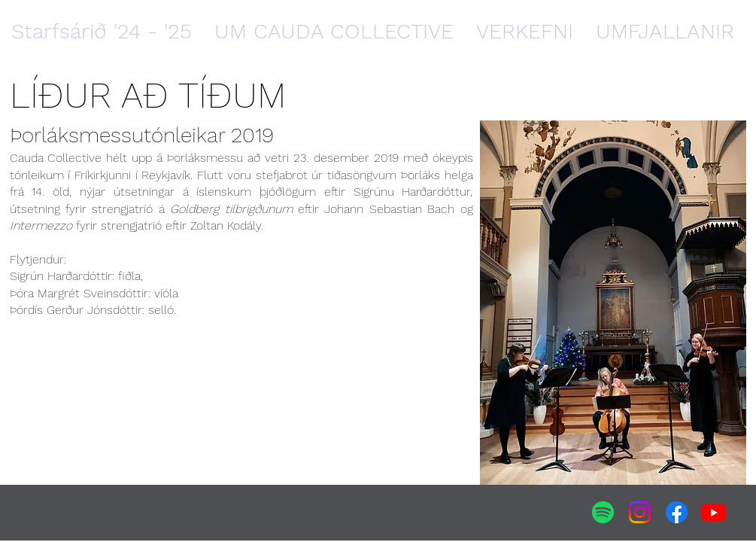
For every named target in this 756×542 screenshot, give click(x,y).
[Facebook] (677, 512)
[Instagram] (640, 512)
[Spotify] (603, 512)
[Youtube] (713, 512)
